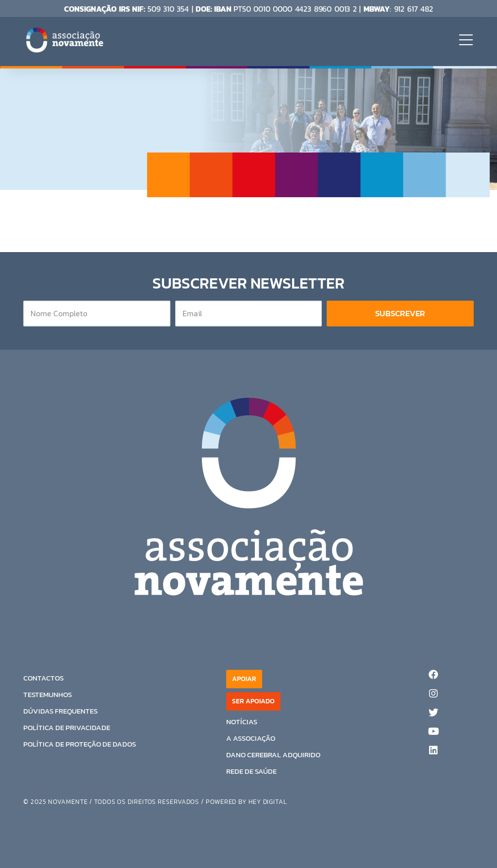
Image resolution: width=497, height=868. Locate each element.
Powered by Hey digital (247, 802)
